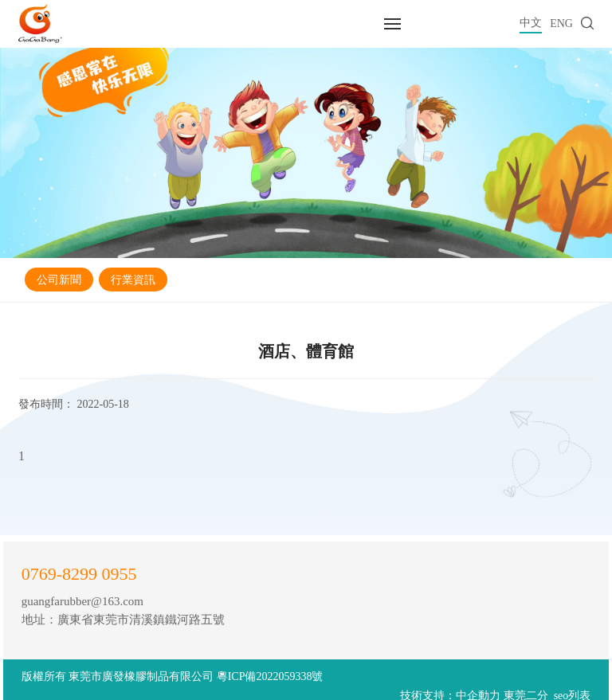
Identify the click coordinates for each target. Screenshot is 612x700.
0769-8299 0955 (79, 574)
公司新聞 (59, 280)
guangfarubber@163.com (82, 601)
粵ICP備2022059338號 (270, 677)
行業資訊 (133, 280)
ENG (561, 23)
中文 (531, 23)
